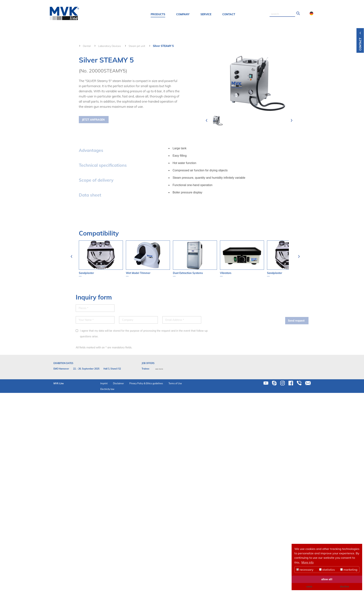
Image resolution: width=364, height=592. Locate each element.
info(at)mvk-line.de (167, 63)
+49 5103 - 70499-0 (168, 57)
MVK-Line (59, 383)
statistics (327, 570)
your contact (150, 74)
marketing (349, 570)
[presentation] (207, 120)
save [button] (309, 586)
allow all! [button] (327, 579)
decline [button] (345, 586)
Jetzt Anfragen (93, 120)
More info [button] (307, 562)
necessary (305, 570)
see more (159, 369)
